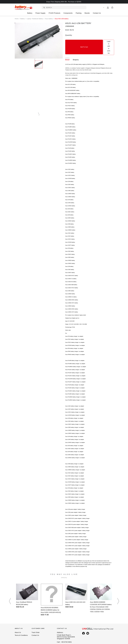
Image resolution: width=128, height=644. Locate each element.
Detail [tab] (67, 48)
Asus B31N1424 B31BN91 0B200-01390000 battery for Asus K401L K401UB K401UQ (51, 598)
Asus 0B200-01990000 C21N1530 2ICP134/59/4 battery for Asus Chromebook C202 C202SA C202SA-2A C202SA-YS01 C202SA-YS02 (101, 595)
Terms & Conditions (22, 624)
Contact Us (97, 13)
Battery (30, 13)
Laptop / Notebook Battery (35, 19)
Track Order (36, 621)
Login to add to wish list (101, 42)
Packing (79, 13)
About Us (18, 621)
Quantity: (69, 35)
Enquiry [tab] (76, 48)
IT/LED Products (54, 13)
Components (68, 13)
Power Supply (40, 13)
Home (17, 19)
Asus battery (49, 19)
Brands (87, 13)
